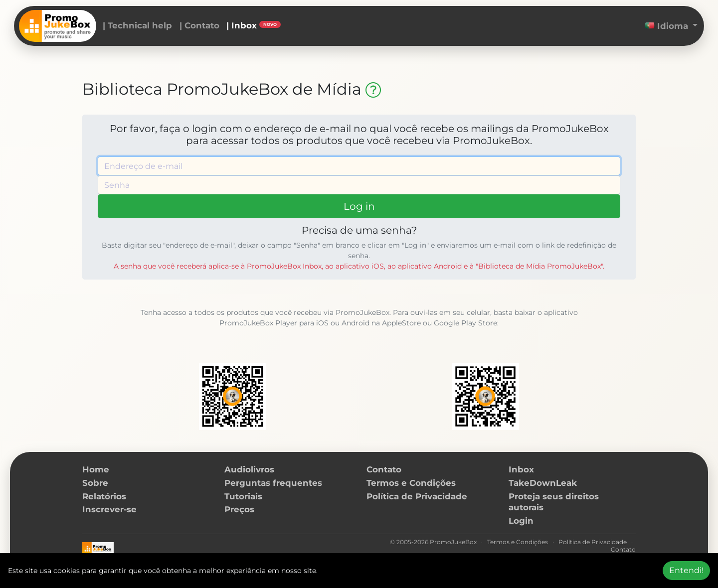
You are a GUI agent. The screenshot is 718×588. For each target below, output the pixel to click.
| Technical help (137, 25)
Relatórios (104, 496)
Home (96, 469)
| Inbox (254, 25)
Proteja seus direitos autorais (554, 502)
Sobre (95, 483)
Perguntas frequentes (273, 483)
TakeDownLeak (543, 483)
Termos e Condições (411, 483)
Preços (239, 509)
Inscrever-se (109, 509)
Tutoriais (243, 496)
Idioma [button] (668, 26)
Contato (384, 469)
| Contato (199, 25)
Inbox (521, 469)
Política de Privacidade (417, 496)
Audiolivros (249, 469)
